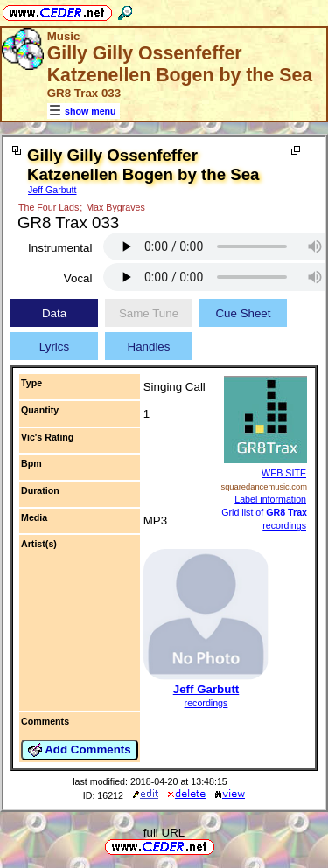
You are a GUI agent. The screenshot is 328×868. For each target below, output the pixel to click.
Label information (270, 499)
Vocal (78, 278)
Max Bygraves (115, 207)
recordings (206, 703)
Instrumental (60, 248)
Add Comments (80, 750)
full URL (164, 833)
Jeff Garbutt (52, 190)
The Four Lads (49, 207)
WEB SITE (284, 473)
